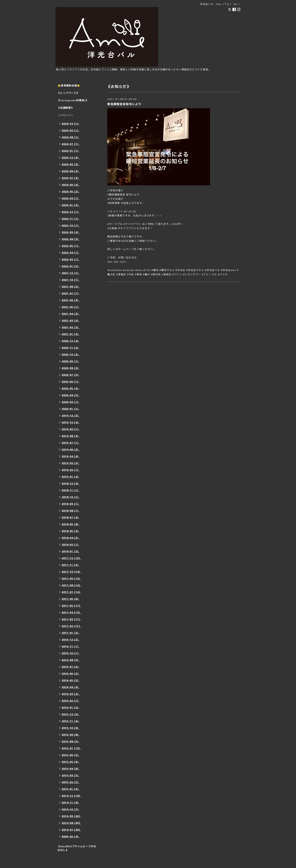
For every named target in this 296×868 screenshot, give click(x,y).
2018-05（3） (71, 531)
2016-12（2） (71, 640)
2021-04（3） (71, 314)
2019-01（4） (71, 477)
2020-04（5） (71, 395)
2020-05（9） (71, 388)
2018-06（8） (71, 524)
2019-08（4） (71, 436)
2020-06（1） (71, 382)
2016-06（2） (71, 674)
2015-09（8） (71, 735)
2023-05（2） (71, 192)
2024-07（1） (71, 144)
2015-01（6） (71, 789)
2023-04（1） (71, 198)
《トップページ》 (68, 93)
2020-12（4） (71, 341)
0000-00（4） (71, 837)
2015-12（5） (71, 714)
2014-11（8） (71, 803)
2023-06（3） (71, 185)
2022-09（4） (71, 232)
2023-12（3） (71, 158)
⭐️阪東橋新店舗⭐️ (69, 85)
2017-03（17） (71, 619)
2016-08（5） (71, 660)
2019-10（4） (71, 422)
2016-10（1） (71, 653)
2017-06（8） (71, 599)
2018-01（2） (71, 551)
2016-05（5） (71, 680)
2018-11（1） (71, 490)
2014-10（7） (71, 809)
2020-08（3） (71, 368)
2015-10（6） (71, 728)
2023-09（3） (71, 164)
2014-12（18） (71, 796)
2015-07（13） (71, 748)
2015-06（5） (71, 755)
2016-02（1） (71, 701)
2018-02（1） (71, 545)
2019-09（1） (71, 429)
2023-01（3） (71, 205)
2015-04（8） (71, 769)
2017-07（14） (71, 592)
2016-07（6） (71, 667)
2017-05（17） (71, 606)
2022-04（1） (71, 253)
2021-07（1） (71, 293)
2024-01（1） (71, 151)
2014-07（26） (71, 830)
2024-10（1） (71, 124)
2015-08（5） (71, 741)
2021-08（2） (71, 287)
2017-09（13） (71, 579)
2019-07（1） (71, 443)
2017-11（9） (71, 565)
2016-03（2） (71, 694)
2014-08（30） (71, 823)
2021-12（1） (71, 273)
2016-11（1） (71, 646)
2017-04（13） (71, 612)
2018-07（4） (71, 517)
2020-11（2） (71, 348)
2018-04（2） (71, 538)
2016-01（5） (71, 708)
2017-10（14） (71, 572)
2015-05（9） (71, 762)
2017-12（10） (71, 558)
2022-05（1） (71, 246)
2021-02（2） (71, 327)
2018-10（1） (71, 497)
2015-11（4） (71, 721)
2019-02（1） (71, 470)
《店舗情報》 (66, 108)
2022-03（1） (71, 259)
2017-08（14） (71, 585)
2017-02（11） (71, 626)
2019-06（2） (71, 450)
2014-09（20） (71, 816)
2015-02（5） (71, 782)
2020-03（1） (71, 402)
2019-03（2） (71, 463)
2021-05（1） (71, 307)
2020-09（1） (71, 361)
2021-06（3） (71, 300)
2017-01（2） (71, 633)
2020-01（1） (71, 409)
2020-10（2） (71, 354)
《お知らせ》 (66, 115)
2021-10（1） (71, 280)
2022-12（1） (71, 212)
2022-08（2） (71, 239)
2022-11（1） (71, 219)
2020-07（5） (71, 375)
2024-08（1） (71, 137)
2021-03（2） (71, 321)
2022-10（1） (71, 225)
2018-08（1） (71, 511)
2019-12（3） (71, 416)
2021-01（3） (71, 334)
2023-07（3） (71, 178)
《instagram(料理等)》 (73, 100)
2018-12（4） (71, 483)
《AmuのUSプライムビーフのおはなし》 (77, 848)
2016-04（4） (71, 687)
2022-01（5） (71, 266)
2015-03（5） (71, 775)
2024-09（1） (71, 130)
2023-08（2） (71, 171)
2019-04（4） (71, 456)
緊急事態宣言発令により (124, 104)
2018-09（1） (71, 504)
